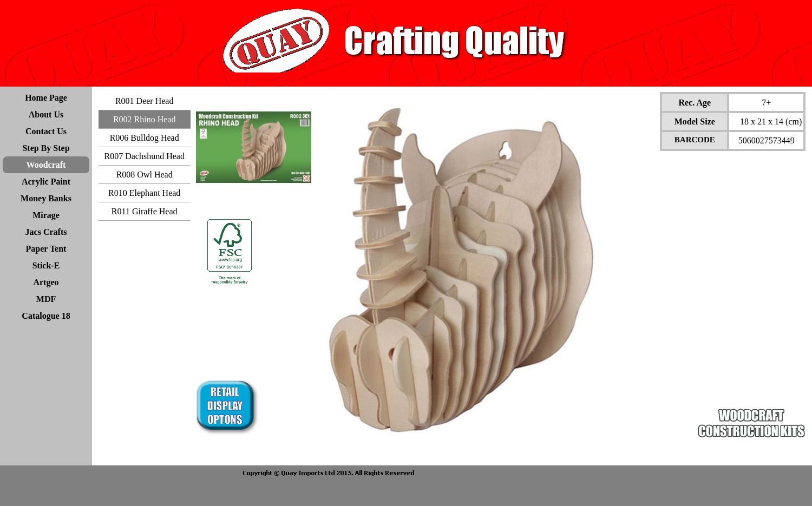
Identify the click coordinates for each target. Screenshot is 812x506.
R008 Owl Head (145, 175)
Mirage (46, 215)
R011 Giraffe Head (145, 211)
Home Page (46, 98)
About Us (46, 114)
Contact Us (46, 131)
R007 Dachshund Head (144, 156)
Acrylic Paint (46, 182)
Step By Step (46, 148)
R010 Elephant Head (144, 193)
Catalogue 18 (46, 316)
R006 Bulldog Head (145, 138)
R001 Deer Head (145, 101)
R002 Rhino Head (145, 119)
